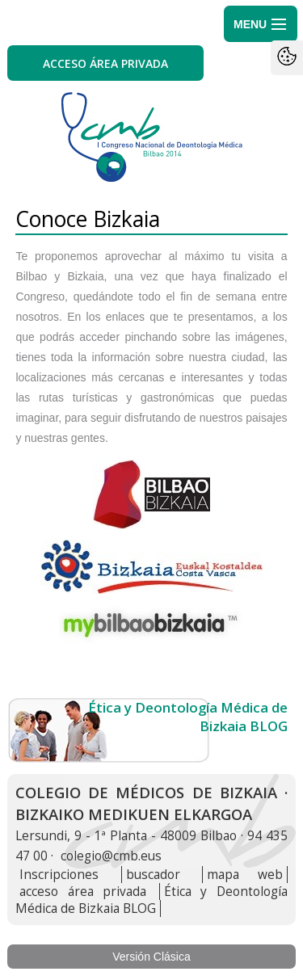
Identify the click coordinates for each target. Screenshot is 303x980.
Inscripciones (59, 875)
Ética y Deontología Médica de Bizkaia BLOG (151, 900)
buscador (153, 875)
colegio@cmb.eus (111, 856)
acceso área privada (83, 892)
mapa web (244, 875)
